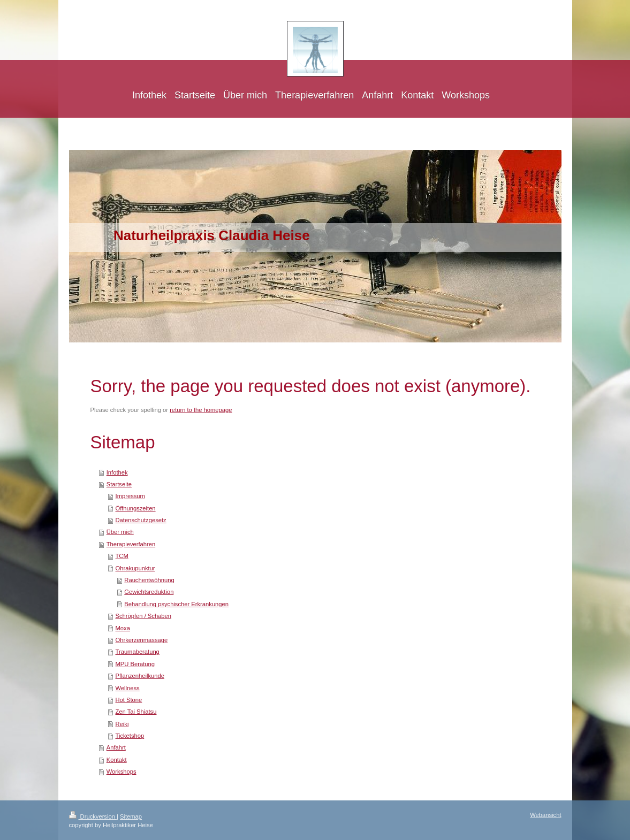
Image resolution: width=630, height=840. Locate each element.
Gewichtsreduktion (149, 592)
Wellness (128, 688)
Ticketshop (130, 736)
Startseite (119, 484)
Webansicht (545, 815)
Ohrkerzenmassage (142, 640)
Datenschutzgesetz (141, 520)
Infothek (117, 472)
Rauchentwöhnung (149, 580)
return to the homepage (201, 410)
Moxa (123, 628)
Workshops (122, 772)
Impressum (130, 496)
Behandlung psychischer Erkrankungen (176, 604)
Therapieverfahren (131, 544)
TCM (122, 556)
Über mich (120, 532)
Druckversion (93, 816)
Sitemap (131, 816)
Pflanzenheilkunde (140, 676)
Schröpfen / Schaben (144, 616)
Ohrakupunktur (135, 568)
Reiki (122, 724)
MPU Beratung (135, 664)
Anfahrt (116, 747)
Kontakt (117, 760)
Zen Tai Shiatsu (136, 712)
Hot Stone (129, 700)
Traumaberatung (138, 652)
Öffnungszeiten (136, 508)
